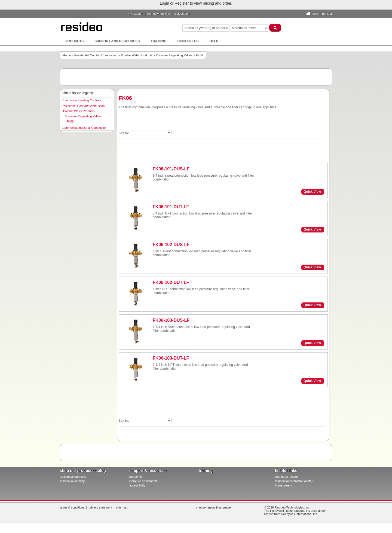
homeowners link (159, 14)
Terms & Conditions (72, 507)
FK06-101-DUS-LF (171, 169)
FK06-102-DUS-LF (171, 245)
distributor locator (286, 477)
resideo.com (182, 14)
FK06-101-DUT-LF (171, 207)
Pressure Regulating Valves (174, 55)
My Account (136, 14)
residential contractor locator (294, 481)
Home (67, 55)
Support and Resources (117, 41)
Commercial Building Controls (81, 100)
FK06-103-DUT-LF (171, 358)
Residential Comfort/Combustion (96, 55)
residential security (72, 481)
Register (327, 14)
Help (214, 41)
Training (159, 41)
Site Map (122, 507)
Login (315, 14)
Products (74, 41)
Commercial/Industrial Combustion (84, 128)
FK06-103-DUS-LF (171, 320)
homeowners (284, 485)
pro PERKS (136, 477)
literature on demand (143, 481)
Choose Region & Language (213, 507)
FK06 (70, 121)
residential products (73, 477)
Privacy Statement (100, 507)
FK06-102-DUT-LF (171, 282)
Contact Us (188, 41)
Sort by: (124, 133)
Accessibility (137, 485)
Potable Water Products (137, 55)
